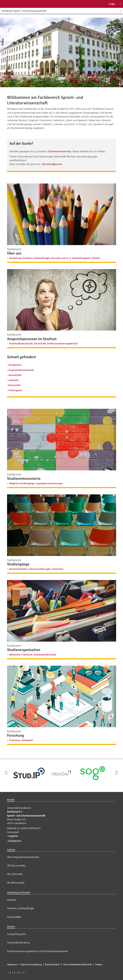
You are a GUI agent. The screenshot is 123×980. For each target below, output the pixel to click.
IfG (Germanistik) (16, 866)
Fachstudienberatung (18, 943)
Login (112, 4)
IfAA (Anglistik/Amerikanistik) (23, 857)
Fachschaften (14, 917)
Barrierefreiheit (52, 965)
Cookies (99, 965)
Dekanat (11, 900)
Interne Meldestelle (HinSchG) (77, 965)
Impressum (12, 965)
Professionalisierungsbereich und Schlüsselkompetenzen (38, 951)
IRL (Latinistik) (15, 874)
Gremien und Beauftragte (21, 908)
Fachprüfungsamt (16, 934)
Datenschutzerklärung (31, 965)
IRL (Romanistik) (16, 883)
